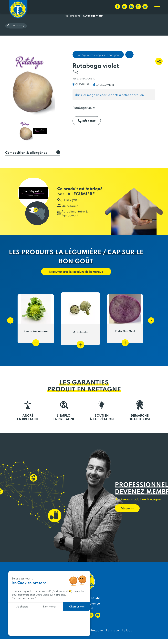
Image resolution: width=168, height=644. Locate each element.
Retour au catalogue (27, 39)
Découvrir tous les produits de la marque (76, 276)
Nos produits (73, 27)
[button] (9, 324)
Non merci (49, 606)
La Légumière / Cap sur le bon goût (98, 59)
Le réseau (112, 635)
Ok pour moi (77, 606)
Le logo (127, 635)
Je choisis (22, 606)
